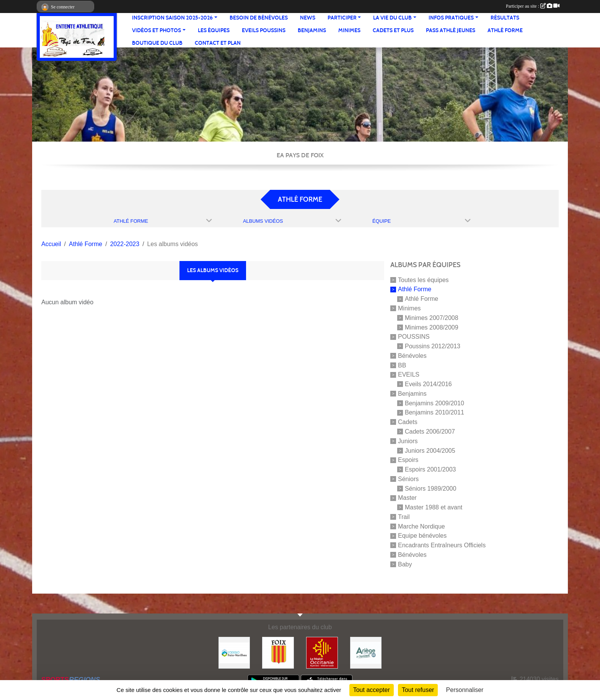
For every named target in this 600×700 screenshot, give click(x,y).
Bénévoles (412, 356)
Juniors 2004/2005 (430, 450)
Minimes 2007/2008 (432, 318)
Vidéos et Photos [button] (157, 30)
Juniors (408, 441)
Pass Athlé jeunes (451, 30)
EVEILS (409, 374)
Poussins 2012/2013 (433, 346)
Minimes (349, 30)
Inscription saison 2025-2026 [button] (172, 18)
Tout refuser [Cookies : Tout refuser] (418, 690)
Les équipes (214, 30)
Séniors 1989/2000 (430, 488)
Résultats (505, 18)
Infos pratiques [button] (451, 18)
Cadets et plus (393, 30)
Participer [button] (342, 18)
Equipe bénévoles (422, 536)
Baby (405, 564)
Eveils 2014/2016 (428, 384)
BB (402, 365)
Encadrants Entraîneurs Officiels (442, 545)
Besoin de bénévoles (259, 18)
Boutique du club (157, 43)
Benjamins (312, 30)
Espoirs (408, 460)
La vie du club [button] (392, 18)
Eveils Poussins (264, 30)
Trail (404, 517)
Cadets (408, 422)
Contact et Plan (218, 43)
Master (407, 498)
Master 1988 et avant (434, 507)
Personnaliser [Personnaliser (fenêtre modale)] (465, 690)
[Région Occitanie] (322, 652)
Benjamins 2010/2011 (435, 412)
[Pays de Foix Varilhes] (234, 652)
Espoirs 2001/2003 (430, 469)
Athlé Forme (505, 30)
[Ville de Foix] (278, 652)
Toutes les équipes (423, 280)
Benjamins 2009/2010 (435, 403)
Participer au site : (533, 6)
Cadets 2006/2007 (430, 432)
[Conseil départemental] (366, 652)
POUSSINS (414, 337)
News (308, 18)
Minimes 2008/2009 (432, 327)
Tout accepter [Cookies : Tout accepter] (372, 690)
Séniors (408, 479)
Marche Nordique (421, 526)
